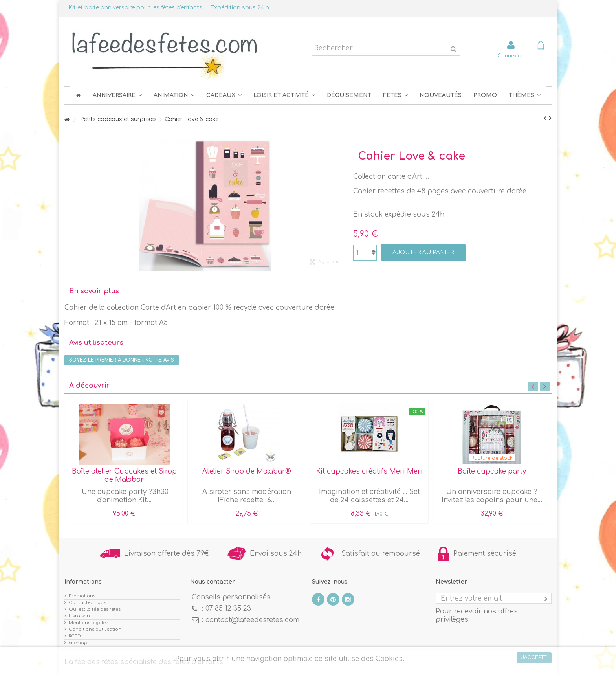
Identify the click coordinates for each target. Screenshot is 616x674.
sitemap (78, 643)
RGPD (75, 636)
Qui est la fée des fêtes (95, 609)
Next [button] (545, 387)
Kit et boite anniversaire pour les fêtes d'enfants (135, 8)
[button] (395, 95)
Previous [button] (533, 387)
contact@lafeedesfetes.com (252, 620)
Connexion (511, 56)
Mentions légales (88, 623)
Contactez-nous (87, 603)
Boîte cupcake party (492, 471)
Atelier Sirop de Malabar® (247, 471)
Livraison (79, 616)
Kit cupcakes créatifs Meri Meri (369, 471)
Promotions (82, 596)
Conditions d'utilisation (95, 629)
